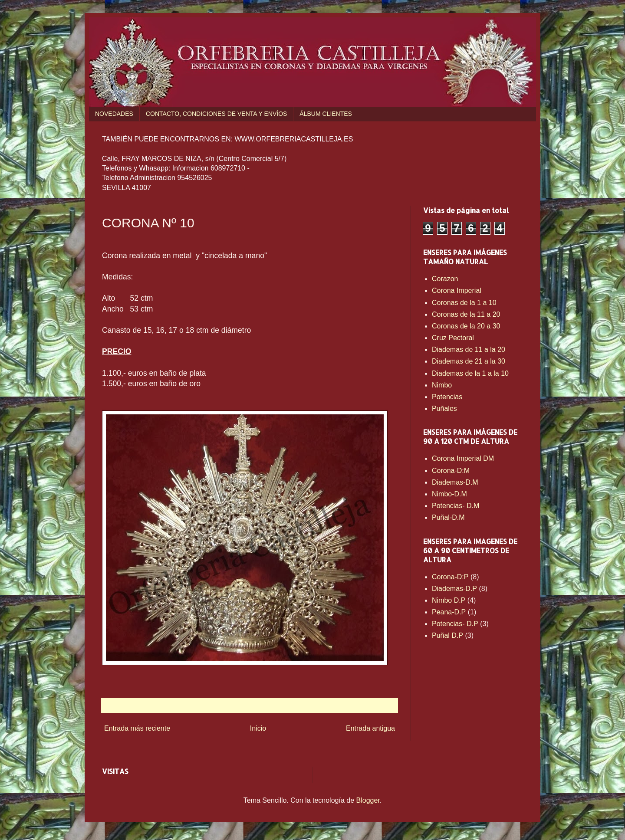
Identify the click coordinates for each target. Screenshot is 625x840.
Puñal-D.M (448, 517)
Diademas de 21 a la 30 (469, 361)
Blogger (368, 800)
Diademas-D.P (454, 589)
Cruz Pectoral (453, 338)
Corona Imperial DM (463, 458)
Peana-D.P (449, 612)
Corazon (445, 279)
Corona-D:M (451, 471)
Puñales (444, 409)
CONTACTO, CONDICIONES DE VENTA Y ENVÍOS (216, 114)
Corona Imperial (457, 290)
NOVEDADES (114, 114)
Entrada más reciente (137, 728)
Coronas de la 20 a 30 (466, 326)
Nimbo (442, 385)
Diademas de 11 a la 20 (469, 349)
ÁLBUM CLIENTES (326, 114)
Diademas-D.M (455, 482)
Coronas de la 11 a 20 (466, 314)
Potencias (447, 397)
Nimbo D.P (449, 600)
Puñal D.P (447, 635)
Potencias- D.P (455, 624)
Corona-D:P (450, 577)
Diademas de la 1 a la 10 (470, 373)
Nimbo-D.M (449, 494)
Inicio (258, 728)
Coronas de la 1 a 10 (464, 303)
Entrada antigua (370, 728)
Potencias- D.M (456, 506)
